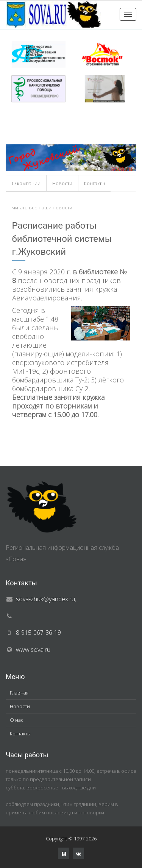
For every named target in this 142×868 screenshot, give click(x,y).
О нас (17, 720)
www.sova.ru (33, 650)
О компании (26, 183)
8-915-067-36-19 (38, 633)
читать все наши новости (42, 207)
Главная (19, 693)
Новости (62, 183)
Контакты (94, 183)
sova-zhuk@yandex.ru (45, 599)
